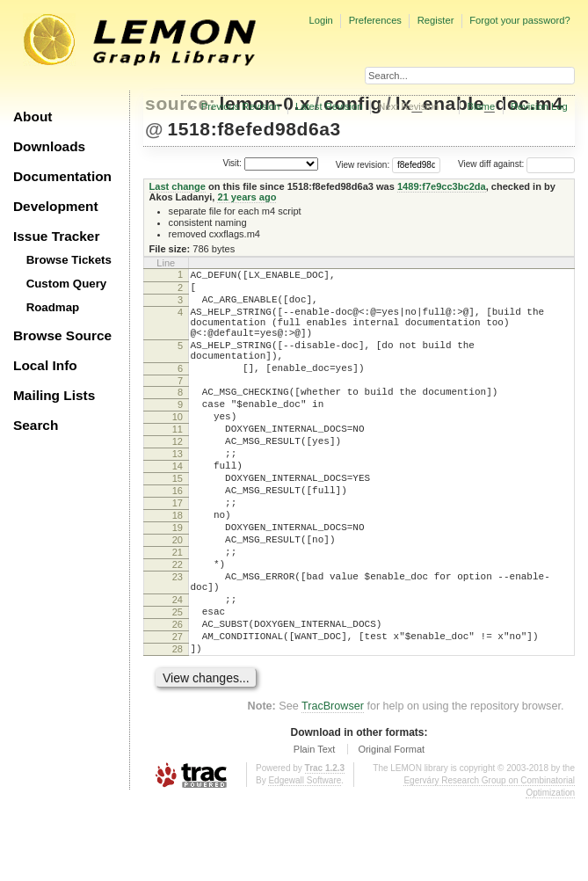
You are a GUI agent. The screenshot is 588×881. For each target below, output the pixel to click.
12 (178, 476)
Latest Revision (329, 106)
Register (436, 20)
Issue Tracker (56, 236)
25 (178, 683)
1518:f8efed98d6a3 (254, 129)
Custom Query (67, 284)
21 (178, 610)
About (33, 116)
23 (178, 640)
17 (178, 550)
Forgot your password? (519, 20)
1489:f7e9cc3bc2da (442, 186)
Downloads (49, 146)
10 (178, 446)
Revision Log (539, 106)
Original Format (391, 831)
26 (178, 698)
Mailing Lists (54, 395)
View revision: (363, 164)
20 (178, 595)
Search (36, 425)
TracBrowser (333, 788)
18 (178, 565)
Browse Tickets (69, 260)
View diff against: (516, 164)
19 (178, 580)
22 (178, 625)
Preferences (375, 20)
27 (178, 713)
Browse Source (62, 335)
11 (178, 461)
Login (320, 20)
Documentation (62, 176)
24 (178, 668)
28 (178, 728)
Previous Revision (241, 106)
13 (178, 491)
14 (178, 506)
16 (178, 535)
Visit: (232, 163)
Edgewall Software (305, 862)
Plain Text (315, 831)
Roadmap (53, 307)
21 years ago (247, 197)
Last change (178, 186)
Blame (481, 106)
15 (178, 521)
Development (56, 206)
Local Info (45, 365)
